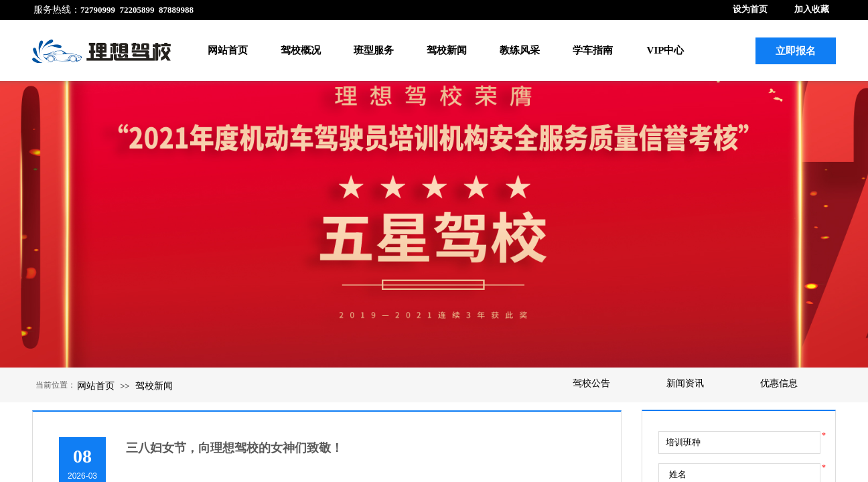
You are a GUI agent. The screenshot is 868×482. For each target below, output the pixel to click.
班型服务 (374, 50)
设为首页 (750, 9)
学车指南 (593, 50)
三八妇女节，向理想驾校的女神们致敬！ (234, 448)
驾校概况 (301, 50)
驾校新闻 (447, 50)
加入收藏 (812, 9)
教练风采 (520, 50)
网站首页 (228, 50)
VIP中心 (666, 50)
